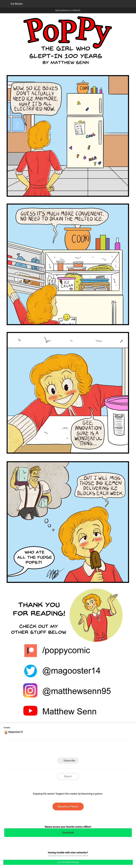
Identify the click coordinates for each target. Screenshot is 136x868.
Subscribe (69, 761)
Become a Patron (68, 806)
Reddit (92, 750)
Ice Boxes (17, 4)
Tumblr (80, 750)
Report (68, 776)
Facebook (56, 750)
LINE (44, 750)
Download (68, 833)
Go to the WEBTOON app (68, 862)
